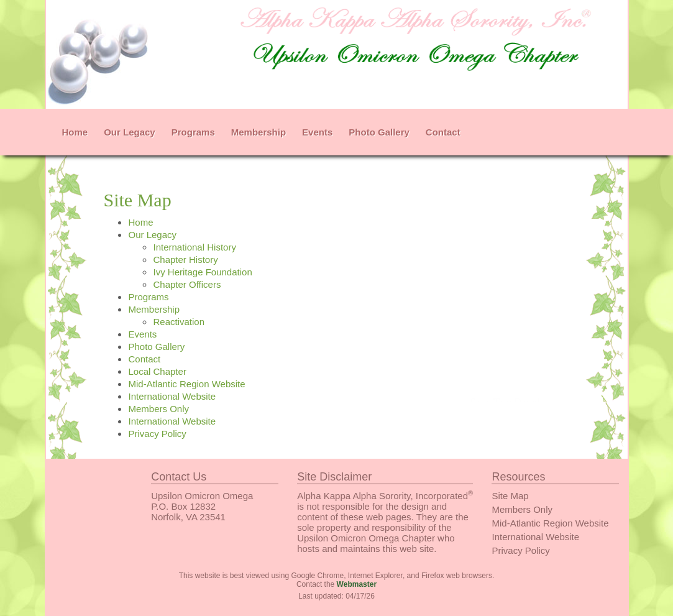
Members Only (158, 409)
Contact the (336, 584)
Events (317, 132)
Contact (443, 132)
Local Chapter (157, 371)
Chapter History (185, 260)
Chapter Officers (187, 284)
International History (194, 247)
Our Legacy (130, 132)
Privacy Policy (157, 434)
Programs (193, 132)
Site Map (510, 496)
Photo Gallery (379, 132)
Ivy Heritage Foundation (202, 272)
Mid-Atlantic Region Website (186, 384)
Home (75, 132)
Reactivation (179, 322)
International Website (172, 396)
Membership (259, 132)
